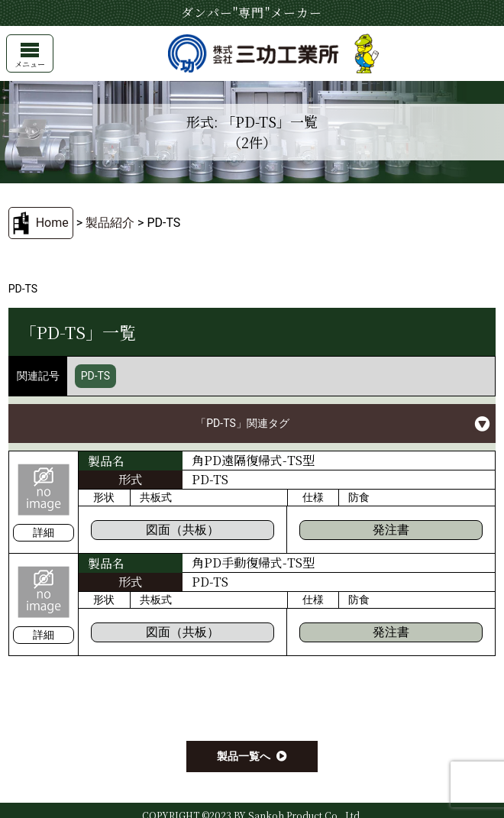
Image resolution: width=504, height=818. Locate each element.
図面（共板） (183, 530)
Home (52, 223)
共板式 (156, 497)
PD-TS (95, 376)
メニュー (30, 56)
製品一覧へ (244, 756)
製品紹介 (110, 223)
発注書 (391, 530)
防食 (359, 497)
